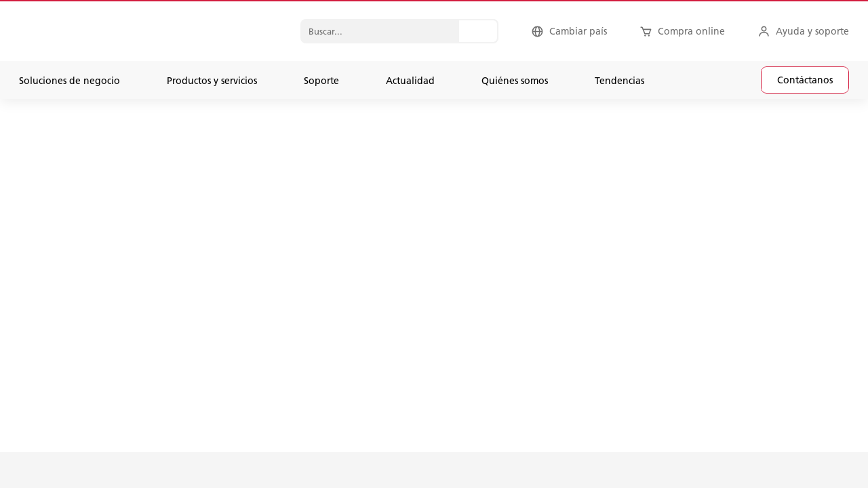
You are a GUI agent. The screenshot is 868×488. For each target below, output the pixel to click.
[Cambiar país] (569, 31)
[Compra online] (682, 31)
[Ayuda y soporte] (803, 31)
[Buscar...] (478, 31)
